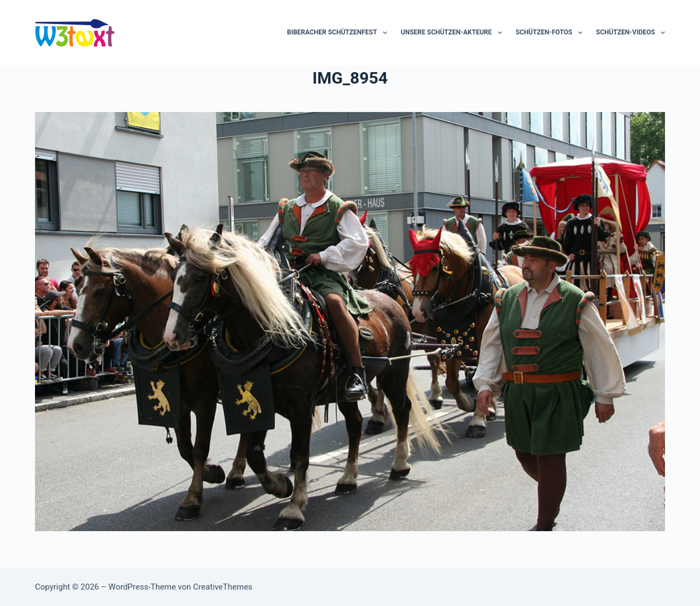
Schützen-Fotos (551, 33)
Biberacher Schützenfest (339, 33)
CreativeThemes (223, 587)
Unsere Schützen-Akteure (454, 33)
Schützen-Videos (631, 33)
